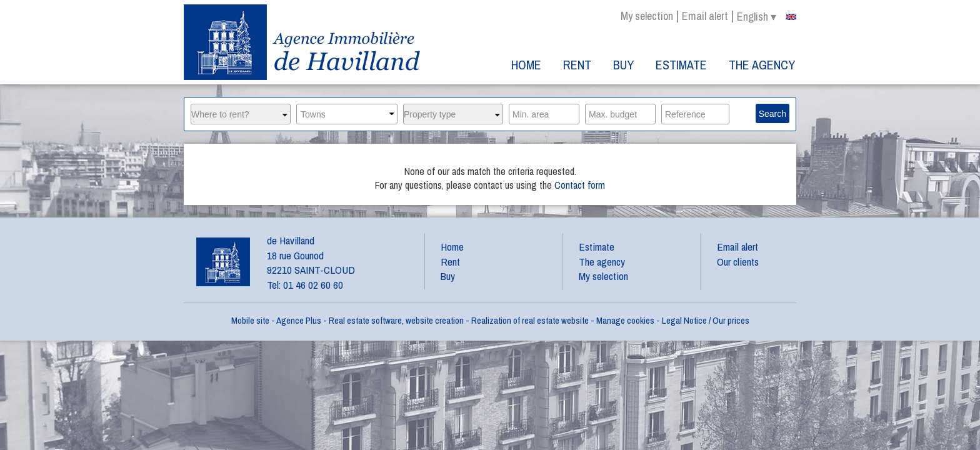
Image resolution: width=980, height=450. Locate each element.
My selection (647, 16)
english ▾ (767, 17)
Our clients (738, 262)
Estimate (681, 65)
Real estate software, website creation (396, 320)
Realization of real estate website (530, 320)
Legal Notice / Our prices (706, 320)
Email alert (705, 16)
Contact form (580, 185)
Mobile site (250, 320)
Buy (623, 65)
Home (526, 65)
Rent (577, 65)
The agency (762, 65)
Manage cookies (625, 320)
